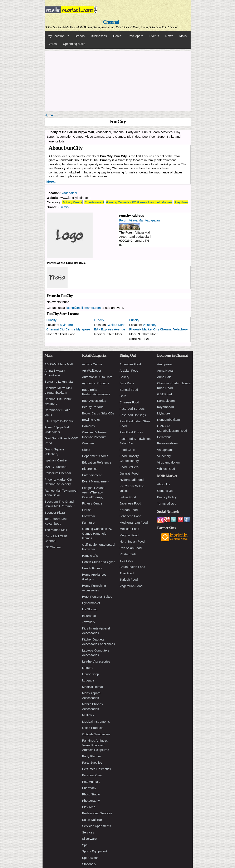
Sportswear (90, 858)
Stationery (89, 864)
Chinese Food (129, 402)
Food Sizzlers (129, 467)
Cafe (123, 396)
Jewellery (89, 622)
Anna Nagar (166, 370)
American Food (130, 364)
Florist (86, 510)
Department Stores (95, 456)
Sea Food (126, 561)
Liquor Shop (91, 674)
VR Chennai (53, 547)
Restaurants (128, 554)
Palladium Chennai (58, 473)
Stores (52, 44)
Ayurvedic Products (96, 383)
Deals (117, 36)
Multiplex (88, 715)
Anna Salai (165, 377)
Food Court (128, 450)
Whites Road (117, 325)
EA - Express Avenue (110, 329)
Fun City (63, 207)
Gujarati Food (129, 473)
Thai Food (127, 573)
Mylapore (67, 325)
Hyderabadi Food (132, 480)
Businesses (99, 36)
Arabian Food (129, 370)
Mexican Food (129, 529)
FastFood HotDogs (133, 415)
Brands (80, 36)
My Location (57, 36)
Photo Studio (91, 794)
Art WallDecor (92, 370)
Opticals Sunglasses (96, 734)
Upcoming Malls (74, 44)
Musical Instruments (96, 721)
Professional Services (97, 813)
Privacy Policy (167, 497)
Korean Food (129, 510)
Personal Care (92, 775)
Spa (85, 845)
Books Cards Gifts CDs (98, 413)
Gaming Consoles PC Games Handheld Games (139, 202)
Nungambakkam (169, 420)
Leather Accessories (96, 661)
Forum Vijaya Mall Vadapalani (140, 220)
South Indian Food (133, 567)
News (169, 36)
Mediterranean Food (134, 522)
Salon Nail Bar (92, 820)
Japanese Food (130, 503)
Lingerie (88, 668)
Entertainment (94, 202)
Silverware (89, 839)
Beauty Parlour (92, 407)
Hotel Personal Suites (97, 597)
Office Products (93, 728)
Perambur (164, 437)
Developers (135, 36)
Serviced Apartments (97, 826)
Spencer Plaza (55, 513)
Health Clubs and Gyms (99, 562)
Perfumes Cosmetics (97, 769)
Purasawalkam (167, 443)
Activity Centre (72, 202)
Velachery (150, 325)
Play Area (181, 202)
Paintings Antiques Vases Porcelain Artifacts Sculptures (96, 745)
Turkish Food (129, 579)
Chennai (111, 22)
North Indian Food (132, 541)
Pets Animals (91, 782)
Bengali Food (129, 390)
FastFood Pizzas (131, 432)
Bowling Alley (91, 420)
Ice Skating (90, 609)
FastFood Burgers (132, 409)
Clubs (86, 450)
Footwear (89, 516)
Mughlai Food (129, 535)
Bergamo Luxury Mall (59, 381)
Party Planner (92, 756)
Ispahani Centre (56, 460)
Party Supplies (92, 762)
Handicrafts (90, 556)
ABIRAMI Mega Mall (59, 364)
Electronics (90, 469)
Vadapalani (69, 193)
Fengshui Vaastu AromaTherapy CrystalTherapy (94, 492)
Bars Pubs (127, 383)
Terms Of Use (167, 504)
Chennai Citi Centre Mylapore (68, 329)
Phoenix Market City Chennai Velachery (159, 329)
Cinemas (88, 443)
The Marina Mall (56, 530)
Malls (183, 36)
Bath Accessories (94, 401)
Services (88, 832)
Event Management (96, 481)
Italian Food (128, 497)
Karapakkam (166, 401)
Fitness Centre (92, 503)
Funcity (52, 320)
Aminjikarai (165, 364)
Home (49, 115)
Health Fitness (92, 568)
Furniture (88, 522)
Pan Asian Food (131, 548)
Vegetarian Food (131, 586)
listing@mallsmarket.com (83, 308)
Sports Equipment (95, 851)
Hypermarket (91, 603)
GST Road (165, 394)
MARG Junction (56, 467)
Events (154, 36)
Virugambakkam (168, 462)
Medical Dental (92, 687)
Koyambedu (166, 407)
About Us (164, 484)
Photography (91, 801)
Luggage (88, 680)
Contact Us (165, 491)
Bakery (125, 377)
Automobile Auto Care (97, 377)
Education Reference (97, 462)
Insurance (89, 616)
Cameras (89, 426)
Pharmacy (89, 788)
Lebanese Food (131, 516)
